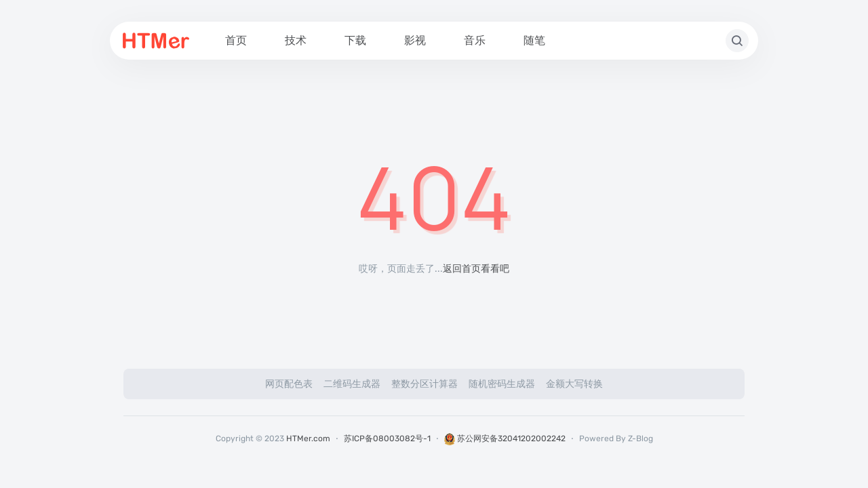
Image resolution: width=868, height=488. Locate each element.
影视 (415, 40)
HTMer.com (308, 439)
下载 (355, 40)
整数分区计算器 (425, 384)
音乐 (475, 40)
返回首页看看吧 (476, 269)
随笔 (534, 40)
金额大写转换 (574, 384)
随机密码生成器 (502, 384)
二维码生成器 (352, 384)
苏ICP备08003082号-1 (387, 439)
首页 (236, 40)
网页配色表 (289, 384)
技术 (296, 40)
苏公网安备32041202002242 (505, 439)
